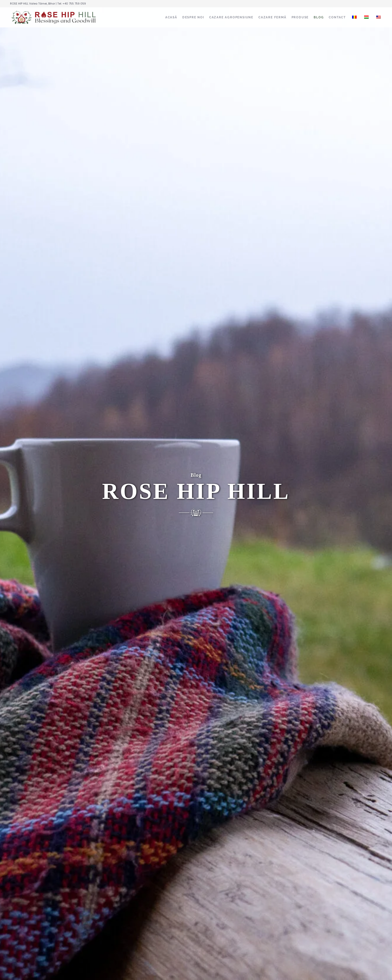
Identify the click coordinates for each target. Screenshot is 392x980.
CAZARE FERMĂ (272, 17)
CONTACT (337, 17)
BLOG (319, 17)
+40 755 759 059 (74, 4)
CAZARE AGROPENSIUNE (231, 17)
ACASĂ (171, 17)
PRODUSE (300, 17)
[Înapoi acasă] (54, 17)
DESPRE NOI (193, 17)
